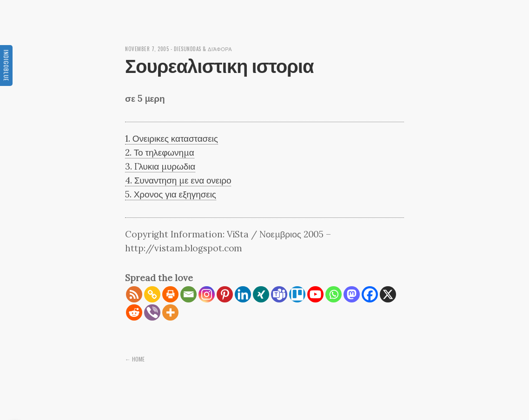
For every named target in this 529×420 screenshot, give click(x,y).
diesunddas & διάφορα (203, 49)
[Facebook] (370, 294)
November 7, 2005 (147, 49)
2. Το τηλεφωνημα (160, 152)
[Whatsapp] (334, 294)
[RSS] (134, 294)
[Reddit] (134, 312)
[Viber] (152, 312)
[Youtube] (315, 294)
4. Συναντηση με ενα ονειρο (178, 180)
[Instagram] (207, 294)
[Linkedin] (243, 294)
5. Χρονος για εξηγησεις (171, 194)
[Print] (170, 294)
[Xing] (261, 294)
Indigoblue (6, 66)
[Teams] (279, 294)
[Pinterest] (225, 294)
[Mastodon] (352, 294)
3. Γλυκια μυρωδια (160, 166)
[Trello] (297, 294)
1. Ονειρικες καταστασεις (172, 138)
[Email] (188, 294)
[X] (388, 294)
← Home (135, 359)
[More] (170, 312)
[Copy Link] (152, 294)
